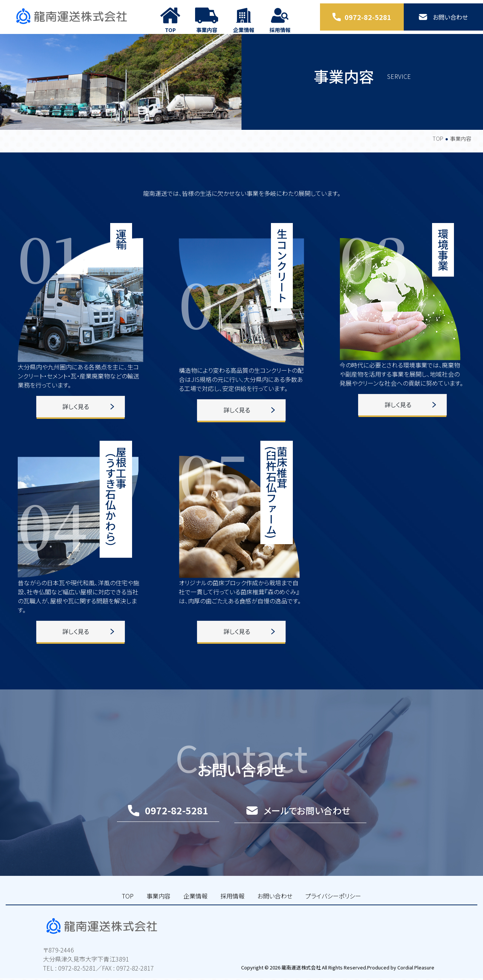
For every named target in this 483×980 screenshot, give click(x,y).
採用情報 (232, 911)
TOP (438, 154)
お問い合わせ (275, 911)
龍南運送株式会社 (300, 969)
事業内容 (158, 911)
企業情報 (195, 911)
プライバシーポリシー (333, 911)
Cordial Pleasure (414, 969)
